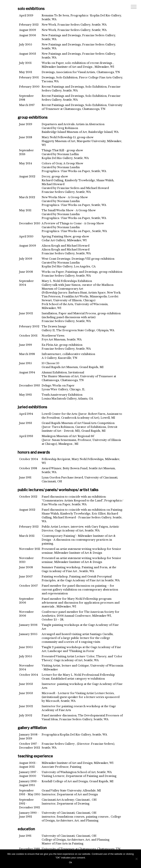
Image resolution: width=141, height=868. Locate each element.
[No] (136, 859)
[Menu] (134, 7)
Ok (71, 862)
